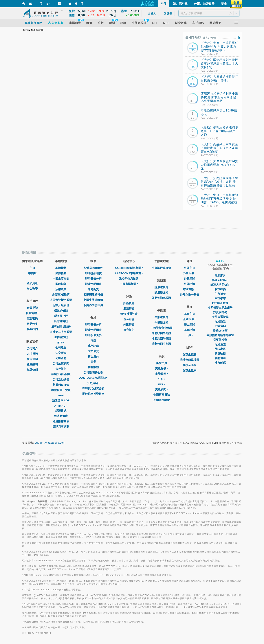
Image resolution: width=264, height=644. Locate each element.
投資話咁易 (220, 312)
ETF (61, 342)
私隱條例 (32, 370)
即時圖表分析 (93, 279)
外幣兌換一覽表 (189, 295)
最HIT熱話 (201, 38)
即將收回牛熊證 (161, 333)
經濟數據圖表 (61, 421)
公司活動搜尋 (61, 379)
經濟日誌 (61, 411)
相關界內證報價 (93, 305)
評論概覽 (129, 303)
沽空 (93, 340)
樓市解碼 (220, 363)
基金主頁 (189, 314)
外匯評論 (129, 324)
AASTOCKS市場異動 (93, 378)
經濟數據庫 (61, 416)
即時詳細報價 (93, 273)
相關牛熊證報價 (93, 300)
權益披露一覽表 (61, 390)
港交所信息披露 (129, 279)
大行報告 (61, 369)
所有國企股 (61, 316)
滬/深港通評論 (129, 314)
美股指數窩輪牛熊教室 (220, 335)
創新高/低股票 (61, 295)
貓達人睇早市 (220, 280)
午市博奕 (220, 294)
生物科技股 (61, 337)
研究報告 (129, 330)
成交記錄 (93, 346)
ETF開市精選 (220, 303)
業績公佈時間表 (61, 374)
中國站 (32, 273)
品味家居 (220, 349)
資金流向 (93, 356)
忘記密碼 (32, 318)
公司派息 (61, 358)
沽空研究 (61, 353)
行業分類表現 (61, 305)
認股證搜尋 (161, 287)
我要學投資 (220, 340)
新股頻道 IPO (61, 385)
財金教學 (32, 288)
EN (48, 4)
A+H (61, 395)
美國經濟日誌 (162, 395)
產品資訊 (32, 283)
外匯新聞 (189, 279)
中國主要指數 (61, 279)
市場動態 (162, 374)
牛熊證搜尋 (161, 317)
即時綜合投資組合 (93, 394)
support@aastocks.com (50, 443)
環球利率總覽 (61, 427)
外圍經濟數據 (162, 400)
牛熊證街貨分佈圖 (162, 328)
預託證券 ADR (61, 400)
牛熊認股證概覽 (161, 268)
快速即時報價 (93, 268)
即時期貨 (61, 284)
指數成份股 (61, 311)
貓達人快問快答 (220, 285)
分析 (162, 379)
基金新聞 (189, 324)
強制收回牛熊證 (161, 344)
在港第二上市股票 (61, 332)
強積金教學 (189, 370)
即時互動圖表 (93, 284)
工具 (189, 335)
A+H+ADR (61, 406)
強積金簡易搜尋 (189, 360)
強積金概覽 (189, 354)
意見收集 (32, 324)
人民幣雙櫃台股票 (61, 300)
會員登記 (32, 308)
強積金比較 (189, 365)
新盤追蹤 (220, 358)
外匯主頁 (189, 268)
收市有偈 (220, 289)
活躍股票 (61, 289)
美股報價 (162, 368)
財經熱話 (220, 321)
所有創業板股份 (61, 327)
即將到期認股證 (161, 298)
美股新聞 (162, 389)
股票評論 (129, 308)
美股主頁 (162, 363)
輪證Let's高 (220, 331)
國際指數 (61, 273)
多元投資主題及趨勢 (220, 308)
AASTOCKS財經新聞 (129, 268)
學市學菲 (220, 298)
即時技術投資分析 (93, 388)
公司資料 (93, 383)
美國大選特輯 (220, 317)
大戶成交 (93, 351)
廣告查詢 (32, 359)
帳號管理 (32, 313)
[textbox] (209, 13)
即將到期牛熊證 (161, 338)
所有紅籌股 (61, 321)
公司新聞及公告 (93, 372)
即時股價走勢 (93, 335)
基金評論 (129, 319)
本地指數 (61, 268)
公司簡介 (32, 348)
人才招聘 (32, 354)
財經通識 (220, 344)
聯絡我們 (32, 329)
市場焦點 (220, 326)
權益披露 (93, 367)
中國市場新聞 (129, 284)
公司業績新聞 (61, 363)
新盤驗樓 (220, 354)
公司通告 (61, 347)
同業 (93, 362)
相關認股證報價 (93, 295)
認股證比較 (161, 293)
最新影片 (220, 275)
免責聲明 (32, 364)
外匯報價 (189, 273)
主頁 (32, 268)
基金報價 (189, 319)
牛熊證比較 (161, 322)
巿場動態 (189, 289)
